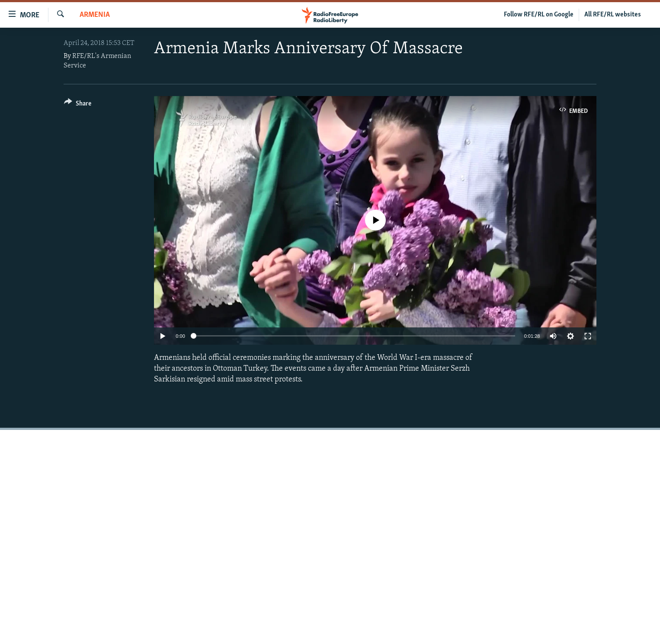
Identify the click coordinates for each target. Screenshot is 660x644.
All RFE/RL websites (613, 15)
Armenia (95, 15)
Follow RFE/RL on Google (539, 15)
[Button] (78, 105)
